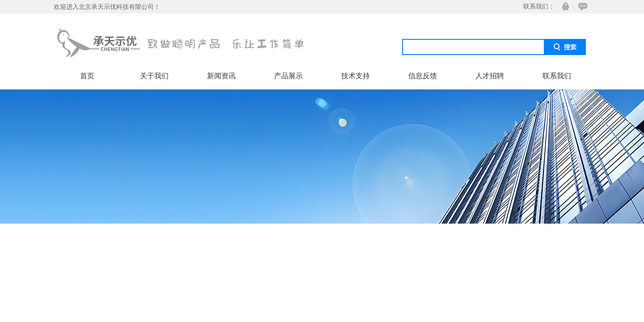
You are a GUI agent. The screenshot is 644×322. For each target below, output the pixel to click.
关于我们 (154, 76)
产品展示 (288, 76)
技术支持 (356, 76)
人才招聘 (490, 76)
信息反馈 (423, 76)
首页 (87, 76)
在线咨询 (581, 6)
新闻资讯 (221, 76)
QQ (563, 6)
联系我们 (557, 76)
